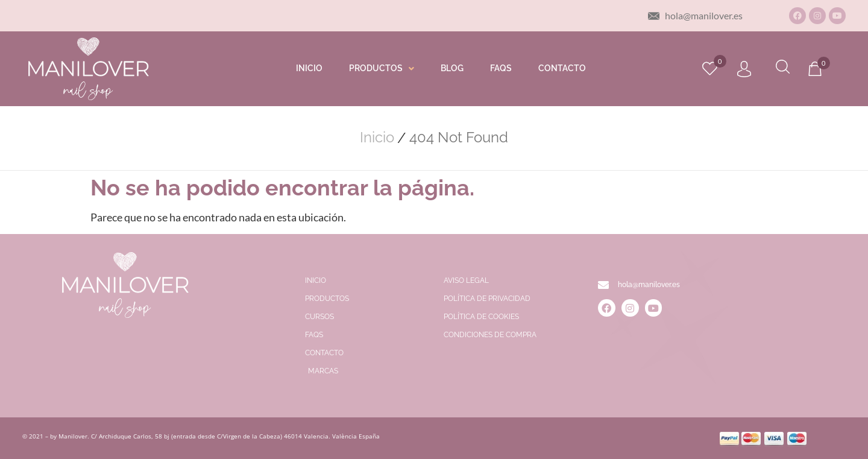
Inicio (377, 138)
